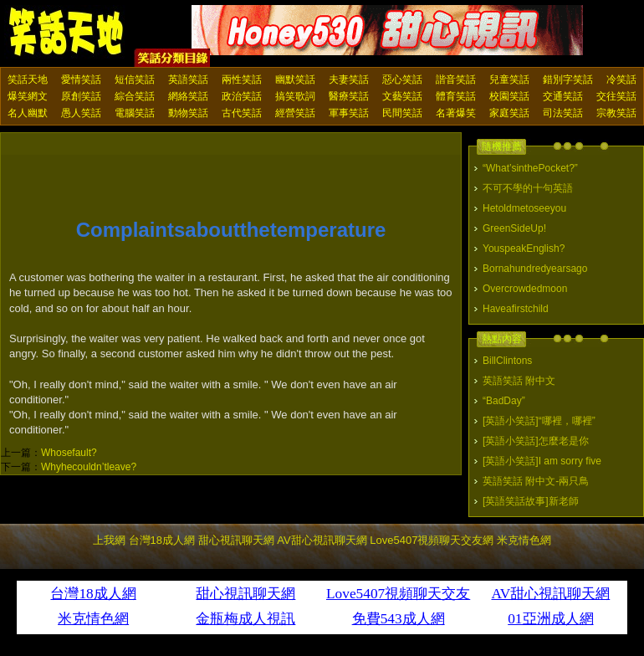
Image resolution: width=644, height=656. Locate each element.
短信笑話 (135, 79)
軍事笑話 (349, 113)
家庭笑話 (509, 113)
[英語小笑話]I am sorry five (542, 461)
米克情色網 (524, 540)
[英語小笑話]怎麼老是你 (536, 441)
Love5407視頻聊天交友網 (432, 540)
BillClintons (507, 361)
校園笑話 (509, 96)
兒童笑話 (509, 79)
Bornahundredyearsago (535, 269)
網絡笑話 (188, 96)
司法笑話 (563, 113)
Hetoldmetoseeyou (524, 208)
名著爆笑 (456, 113)
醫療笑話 (349, 96)
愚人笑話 (81, 113)
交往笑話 (616, 96)
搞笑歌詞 (295, 96)
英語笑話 (188, 79)
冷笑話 (621, 79)
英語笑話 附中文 (519, 381)
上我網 (109, 540)
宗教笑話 (616, 113)
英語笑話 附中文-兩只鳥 (536, 481)
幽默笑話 (295, 79)
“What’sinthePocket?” (530, 168)
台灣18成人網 (162, 540)
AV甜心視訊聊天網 (322, 540)
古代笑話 (242, 113)
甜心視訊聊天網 (236, 540)
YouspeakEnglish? (524, 249)
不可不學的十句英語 (528, 188)
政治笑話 (242, 96)
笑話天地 (28, 79)
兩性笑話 (242, 79)
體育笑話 (456, 96)
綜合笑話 (135, 96)
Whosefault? (69, 453)
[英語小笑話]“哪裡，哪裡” (539, 421)
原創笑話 (81, 96)
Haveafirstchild (516, 309)
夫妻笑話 (349, 79)
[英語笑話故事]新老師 (531, 501)
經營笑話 (295, 113)
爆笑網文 (28, 96)
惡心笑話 (402, 79)
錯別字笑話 (568, 79)
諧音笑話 (456, 79)
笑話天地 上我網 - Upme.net (67, 33)
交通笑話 (563, 96)
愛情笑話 (81, 79)
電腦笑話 (135, 113)
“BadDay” (504, 401)
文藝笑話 (402, 96)
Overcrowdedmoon (525, 289)
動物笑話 (188, 113)
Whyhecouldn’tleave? (89, 467)
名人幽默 (28, 113)
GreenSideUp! (514, 228)
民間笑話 (402, 113)
